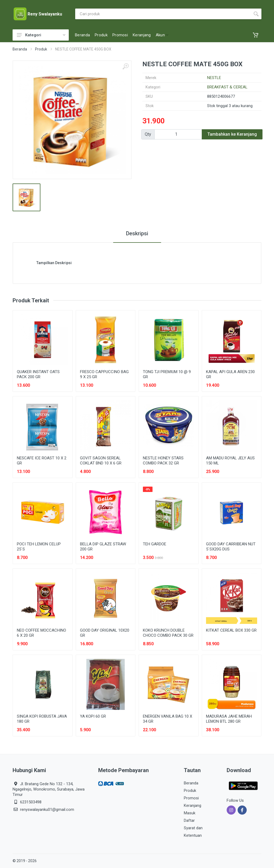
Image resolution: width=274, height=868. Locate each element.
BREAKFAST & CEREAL (227, 87)
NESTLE (214, 78)
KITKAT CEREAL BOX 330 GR (231, 630)
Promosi (191, 798)
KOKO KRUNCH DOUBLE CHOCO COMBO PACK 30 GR (168, 633)
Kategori (41, 35)
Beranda (20, 49)
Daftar (189, 820)
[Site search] (163, 14)
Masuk (190, 813)
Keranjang (193, 806)
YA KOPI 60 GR (93, 716)
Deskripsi (137, 233)
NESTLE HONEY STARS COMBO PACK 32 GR (163, 461)
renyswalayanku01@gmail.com (47, 810)
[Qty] (178, 134)
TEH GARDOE (155, 544)
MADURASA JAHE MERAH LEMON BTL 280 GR (229, 719)
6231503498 (31, 802)
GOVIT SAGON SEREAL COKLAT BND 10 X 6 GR (101, 461)
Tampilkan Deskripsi (54, 263)
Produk (41, 49)
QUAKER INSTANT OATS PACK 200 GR (38, 374)
